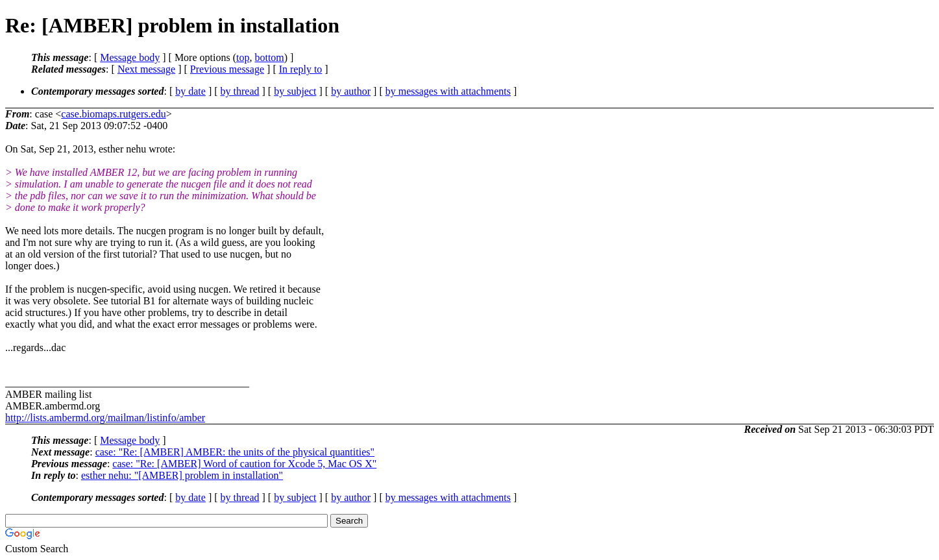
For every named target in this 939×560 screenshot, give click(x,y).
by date (190, 91)
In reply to (301, 69)
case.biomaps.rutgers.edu (113, 114)
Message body (130, 57)
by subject (295, 91)
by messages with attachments (448, 91)
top (243, 57)
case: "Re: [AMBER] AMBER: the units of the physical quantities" (235, 452)
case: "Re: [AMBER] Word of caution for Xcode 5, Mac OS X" (244, 464)
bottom (269, 57)
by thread (240, 91)
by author (351, 91)
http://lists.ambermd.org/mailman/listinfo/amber (105, 418)
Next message (146, 69)
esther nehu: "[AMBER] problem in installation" (182, 475)
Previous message (227, 69)
